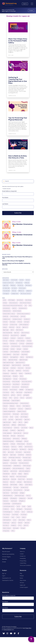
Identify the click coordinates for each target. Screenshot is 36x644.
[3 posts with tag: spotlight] (5, 498)
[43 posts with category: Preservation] (6, 291)
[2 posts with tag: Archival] (5, 322)
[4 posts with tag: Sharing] (27, 490)
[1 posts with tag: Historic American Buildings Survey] (11, 403)
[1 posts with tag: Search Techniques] (7, 490)
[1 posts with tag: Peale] (5, 458)
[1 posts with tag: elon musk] (26, 371)
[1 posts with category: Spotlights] (29, 291)
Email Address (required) (9, 191)
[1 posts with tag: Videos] (29, 520)
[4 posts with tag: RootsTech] (6, 485)
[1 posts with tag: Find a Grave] (6, 392)
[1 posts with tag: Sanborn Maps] (28, 485)
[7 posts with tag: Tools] (23, 512)
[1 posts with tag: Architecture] (27, 319)
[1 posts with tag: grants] (16, 398)
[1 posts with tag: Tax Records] (6, 509)
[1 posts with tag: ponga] (20, 460)
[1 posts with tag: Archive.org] (12, 322)
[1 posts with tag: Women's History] (7, 528)
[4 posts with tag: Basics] (18, 327)
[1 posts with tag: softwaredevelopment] (8, 495)
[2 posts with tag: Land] (17, 417)
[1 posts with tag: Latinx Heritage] (24, 417)
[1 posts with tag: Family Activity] (23, 379)
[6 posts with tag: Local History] (24, 428)
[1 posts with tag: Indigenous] (28, 409)
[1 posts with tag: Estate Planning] (7, 376)
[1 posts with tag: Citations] (5, 344)
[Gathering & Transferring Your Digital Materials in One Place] (18, 78)
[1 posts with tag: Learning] (11, 420)
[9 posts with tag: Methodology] (19, 441)
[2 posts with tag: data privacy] (24, 354)
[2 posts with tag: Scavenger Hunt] (24, 487)
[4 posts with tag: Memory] (13, 436)
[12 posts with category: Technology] (6, 294)
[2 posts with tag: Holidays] (12, 406)
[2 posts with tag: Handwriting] (6, 401)
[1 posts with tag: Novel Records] (23, 449)
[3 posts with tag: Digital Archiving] (23, 360)
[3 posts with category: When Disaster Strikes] (26, 294)
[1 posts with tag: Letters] (20, 422)
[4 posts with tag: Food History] (19, 392)
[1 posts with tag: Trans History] (6, 515)
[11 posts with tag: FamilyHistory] (25, 387)
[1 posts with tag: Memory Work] (16, 439)
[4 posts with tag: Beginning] (6, 330)
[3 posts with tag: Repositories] (6, 479)
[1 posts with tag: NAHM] (20, 447)
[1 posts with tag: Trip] (13, 517)
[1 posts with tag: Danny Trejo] (16, 354)
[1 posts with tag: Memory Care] (21, 436)
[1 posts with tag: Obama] (30, 449)
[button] (32, 4)
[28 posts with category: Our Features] (6, 288)
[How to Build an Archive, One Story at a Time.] (18, 155)
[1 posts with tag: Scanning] (16, 487)
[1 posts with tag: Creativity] (6, 352)
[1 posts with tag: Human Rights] (26, 406)
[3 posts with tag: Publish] (14, 474)
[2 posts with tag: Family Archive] (7, 381)
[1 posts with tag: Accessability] (20, 300)
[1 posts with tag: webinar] (14, 523)
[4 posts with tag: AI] (26, 306)
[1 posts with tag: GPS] (11, 398)
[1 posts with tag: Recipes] (26, 474)
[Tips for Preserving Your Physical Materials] (18, 118)
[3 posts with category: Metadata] (13, 285)
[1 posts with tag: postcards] (6, 463)
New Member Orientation (22, 224)
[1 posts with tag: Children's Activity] (20, 341)
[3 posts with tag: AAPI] (5, 300)
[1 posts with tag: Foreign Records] (28, 392)
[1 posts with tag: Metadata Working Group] (8, 441)
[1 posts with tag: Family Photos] (16, 384)
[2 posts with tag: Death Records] (29, 357)
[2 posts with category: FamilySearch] (19, 283)
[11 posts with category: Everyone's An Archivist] (8, 283)
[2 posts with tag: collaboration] (29, 344)
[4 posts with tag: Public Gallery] (6, 474)
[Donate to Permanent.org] (31, 10)
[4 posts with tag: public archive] (14, 471)
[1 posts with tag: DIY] (4, 371)
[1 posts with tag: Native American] (28, 447)
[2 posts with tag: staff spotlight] (13, 498)
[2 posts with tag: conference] (6, 349)
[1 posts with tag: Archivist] (5, 325)
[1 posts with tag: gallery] (13, 395)
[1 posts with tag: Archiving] (27, 322)
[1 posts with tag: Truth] (18, 517)
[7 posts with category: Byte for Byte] (6, 280)
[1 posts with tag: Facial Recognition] (7, 379)
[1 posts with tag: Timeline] (17, 512)
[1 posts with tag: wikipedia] (14, 525)
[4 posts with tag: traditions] (30, 512)
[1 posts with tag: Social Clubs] (6, 493)
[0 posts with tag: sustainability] (6, 504)
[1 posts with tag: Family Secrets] (6, 387)
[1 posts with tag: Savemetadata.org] (7, 487)
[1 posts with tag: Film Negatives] (29, 390)
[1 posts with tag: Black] (12, 330)
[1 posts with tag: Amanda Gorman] (23, 308)
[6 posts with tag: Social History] (14, 493)
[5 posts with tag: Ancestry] (23, 316)
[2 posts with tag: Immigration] (13, 409)
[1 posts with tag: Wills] (20, 525)
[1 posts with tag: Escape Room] (28, 373)
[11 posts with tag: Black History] (19, 330)
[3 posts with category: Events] (28, 280)
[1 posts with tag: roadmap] (19, 482)
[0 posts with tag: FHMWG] (21, 390)
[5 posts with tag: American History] (17, 311)
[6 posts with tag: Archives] (20, 322)
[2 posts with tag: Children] (12, 341)
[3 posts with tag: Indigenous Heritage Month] (9, 411)
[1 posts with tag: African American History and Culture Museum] (13, 306)
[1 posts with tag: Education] (19, 371)
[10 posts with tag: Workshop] (16, 528)
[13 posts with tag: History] (5, 406)
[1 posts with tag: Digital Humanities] (20, 362)
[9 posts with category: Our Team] (14, 288)
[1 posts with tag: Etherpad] (15, 376)
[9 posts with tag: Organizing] (13, 455)
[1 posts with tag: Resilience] (29, 479)
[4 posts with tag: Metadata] (24, 439)
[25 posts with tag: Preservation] (14, 463)
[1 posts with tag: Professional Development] (18, 468)
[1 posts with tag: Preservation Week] (7, 466)
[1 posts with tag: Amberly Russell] (7, 311)
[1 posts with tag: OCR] (4, 452)
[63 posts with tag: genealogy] (26, 395)
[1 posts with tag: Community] (6, 346)
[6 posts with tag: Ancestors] (6, 316)
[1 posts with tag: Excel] (21, 376)
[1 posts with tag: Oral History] (19, 452)
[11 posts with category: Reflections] (21, 291)
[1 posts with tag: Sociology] (22, 493)
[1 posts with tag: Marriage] (6, 430)
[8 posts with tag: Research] (14, 479)
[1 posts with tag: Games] (19, 395)
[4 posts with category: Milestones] (20, 285)
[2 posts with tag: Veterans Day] (22, 520)
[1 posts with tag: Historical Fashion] (24, 403)
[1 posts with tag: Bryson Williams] (15, 335)
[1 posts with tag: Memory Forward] (7, 439)
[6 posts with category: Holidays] (27, 283)
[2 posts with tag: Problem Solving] (27, 466)
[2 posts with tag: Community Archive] (16, 346)
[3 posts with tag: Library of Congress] (7, 428)
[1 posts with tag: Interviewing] (16, 414)
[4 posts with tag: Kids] (11, 417)
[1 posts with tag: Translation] (6, 517)
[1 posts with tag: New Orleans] (6, 449)
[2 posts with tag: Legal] (14, 422)
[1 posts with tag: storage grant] (22, 498)
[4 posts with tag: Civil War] (22, 344)
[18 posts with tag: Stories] (30, 498)
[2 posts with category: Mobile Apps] (28, 285)
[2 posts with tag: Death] (22, 357)
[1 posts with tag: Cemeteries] (20, 338)
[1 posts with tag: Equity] (21, 373)
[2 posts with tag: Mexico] (26, 441)
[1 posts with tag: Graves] (22, 398)
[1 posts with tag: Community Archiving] (27, 346)
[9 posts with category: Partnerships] (22, 288)
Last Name (5, 204)
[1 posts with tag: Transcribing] (15, 515)
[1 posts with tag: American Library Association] (23, 314)
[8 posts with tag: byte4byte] (23, 335)
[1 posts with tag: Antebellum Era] (7, 319)
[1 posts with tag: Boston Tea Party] (25, 333)
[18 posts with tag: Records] (5, 476)
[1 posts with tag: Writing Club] (6, 531)
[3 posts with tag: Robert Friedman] (28, 482)
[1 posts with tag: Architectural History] (17, 319)
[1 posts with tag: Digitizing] (6, 368)
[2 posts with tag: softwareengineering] (19, 495)
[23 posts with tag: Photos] (14, 460)
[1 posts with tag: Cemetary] (13, 338)
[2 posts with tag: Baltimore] (12, 327)
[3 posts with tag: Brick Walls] (6, 335)
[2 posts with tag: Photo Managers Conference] (14, 458)
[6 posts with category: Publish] (14, 291)
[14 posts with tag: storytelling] (14, 501)
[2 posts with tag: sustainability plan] (17, 504)
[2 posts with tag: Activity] (5, 303)
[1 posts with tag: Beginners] (25, 327)
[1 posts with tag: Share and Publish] (18, 490)
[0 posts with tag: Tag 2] (24, 506)
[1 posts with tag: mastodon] (13, 430)
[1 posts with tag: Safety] (21, 485)
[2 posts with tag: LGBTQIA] (14, 425)
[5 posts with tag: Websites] (27, 523)
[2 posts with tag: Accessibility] (28, 300)
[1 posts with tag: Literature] (17, 428)
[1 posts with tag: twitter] (24, 517)
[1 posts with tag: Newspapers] (14, 449)
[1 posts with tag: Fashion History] (13, 390)
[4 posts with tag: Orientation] (21, 455)
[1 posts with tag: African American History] (25, 303)
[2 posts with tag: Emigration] (6, 373)
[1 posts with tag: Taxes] (13, 509)
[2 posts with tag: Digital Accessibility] (13, 360)
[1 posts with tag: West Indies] (6, 525)
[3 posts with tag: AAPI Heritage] (11, 300)
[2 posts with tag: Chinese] (29, 341)
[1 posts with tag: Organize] (5, 455)
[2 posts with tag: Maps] (31, 428)
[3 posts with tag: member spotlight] (7, 433)
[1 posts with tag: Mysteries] (14, 447)
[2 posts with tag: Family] (15, 379)
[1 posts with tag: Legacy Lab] (27, 420)
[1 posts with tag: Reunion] (12, 482)
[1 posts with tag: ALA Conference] (7, 308)
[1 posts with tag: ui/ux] (15, 520)
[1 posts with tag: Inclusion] (20, 409)
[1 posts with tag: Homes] (18, 406)
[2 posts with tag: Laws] (5, 420)
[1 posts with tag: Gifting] (5, 398)
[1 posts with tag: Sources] (28, 495)
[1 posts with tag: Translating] (24, 515)
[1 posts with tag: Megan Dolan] (21, 430)
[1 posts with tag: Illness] (5, 409)
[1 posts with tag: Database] (6, 357)
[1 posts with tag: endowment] (14, 373)
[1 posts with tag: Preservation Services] (24, 463)
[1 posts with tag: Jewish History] (24, 414)
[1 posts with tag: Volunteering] (6, 523)
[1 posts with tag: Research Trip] (21, 479)
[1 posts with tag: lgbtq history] (6, 425)
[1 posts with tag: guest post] (29, 398)
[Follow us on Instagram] (4, 634)
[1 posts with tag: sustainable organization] (9, 506)
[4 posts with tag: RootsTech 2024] (14, 485)
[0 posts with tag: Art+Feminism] (13, 325)
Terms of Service (7, 630)
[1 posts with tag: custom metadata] (7, 354)
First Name (5, 197)
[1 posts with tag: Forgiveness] (6, 395)
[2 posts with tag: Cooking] (19, 349)
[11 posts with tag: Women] (26, 525)
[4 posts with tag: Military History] (21, 444)
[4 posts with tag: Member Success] (17, 433)
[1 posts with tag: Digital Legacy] (6, 365)
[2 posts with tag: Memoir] (26, 433)
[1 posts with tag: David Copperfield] (14, 357)
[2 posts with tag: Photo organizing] (27, 458)
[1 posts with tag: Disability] (13, 368)
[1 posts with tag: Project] (28, 468)
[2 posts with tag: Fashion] (5, 390)
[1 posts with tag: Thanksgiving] (28, 509)
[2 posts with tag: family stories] (15, 387)
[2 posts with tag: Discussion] (21, 368)
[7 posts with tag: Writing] (23, 528)
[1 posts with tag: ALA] (30, 306)
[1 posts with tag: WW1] (13, 531)
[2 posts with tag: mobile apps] (6, 447)
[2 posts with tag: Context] (12, 349)
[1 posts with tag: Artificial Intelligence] (24, 325)
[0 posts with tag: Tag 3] (29, 506)
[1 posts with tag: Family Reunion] (25, 384)
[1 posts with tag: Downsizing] (11, 371)
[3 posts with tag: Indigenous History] (22, 411)
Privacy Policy (28, 628)
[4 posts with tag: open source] (11, 452)
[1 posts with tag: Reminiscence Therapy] (21, 476)
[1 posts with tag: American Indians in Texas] (9, 314)
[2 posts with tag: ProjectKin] (6, 471)
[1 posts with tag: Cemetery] (28, 338)
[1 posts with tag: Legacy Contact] (19, 420)
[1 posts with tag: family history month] (27, 381)
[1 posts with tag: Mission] (29, 444)
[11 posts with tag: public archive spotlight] (24, 471)
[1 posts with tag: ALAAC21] (14, 308)
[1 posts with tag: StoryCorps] (6, 501)
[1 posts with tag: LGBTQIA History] (22, 425)
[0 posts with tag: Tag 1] (18, 506)
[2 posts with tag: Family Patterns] (7, 384)
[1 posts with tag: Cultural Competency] (15, 352)
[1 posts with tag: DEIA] (5, 360)
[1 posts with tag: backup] (5, 327)
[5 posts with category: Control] (22, 280)
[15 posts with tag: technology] (19, 509)
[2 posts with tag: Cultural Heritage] (25, 352)
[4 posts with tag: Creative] (25, 349)
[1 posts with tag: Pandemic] (28, 455)
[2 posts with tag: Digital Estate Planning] (8, 362)
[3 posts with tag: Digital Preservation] (16, 365)
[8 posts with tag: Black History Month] (8, 333)
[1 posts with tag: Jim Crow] (5, 417)
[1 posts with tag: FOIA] (13, 392)
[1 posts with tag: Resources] (6, 482)
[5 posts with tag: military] (13, 444)
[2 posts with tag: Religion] (12, 476)
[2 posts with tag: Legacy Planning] (7, 422)
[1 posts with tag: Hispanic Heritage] (16, 401)
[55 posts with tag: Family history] (16, 381)
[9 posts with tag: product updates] (7, 468)
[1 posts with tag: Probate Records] (17, 466)
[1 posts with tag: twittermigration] (7, 520)
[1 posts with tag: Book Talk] (17, 333)
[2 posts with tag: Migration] (6, 444)
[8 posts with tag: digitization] (26, 365)
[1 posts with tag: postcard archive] (27, 460)
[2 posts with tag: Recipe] (20, 474)
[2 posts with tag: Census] (5, 341)
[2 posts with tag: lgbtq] (26, 422)
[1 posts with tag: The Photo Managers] (8, 512)
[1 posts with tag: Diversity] (28, 368)
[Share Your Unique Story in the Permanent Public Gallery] (18, 39)
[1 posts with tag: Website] (20, 523)
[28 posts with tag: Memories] (6, 436)
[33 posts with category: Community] (14, 280)
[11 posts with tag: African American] (13, 303)
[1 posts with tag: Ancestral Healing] (14, 316)
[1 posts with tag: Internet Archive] (7, 414)
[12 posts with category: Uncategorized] (15, 294)
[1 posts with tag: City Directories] (14, 344)
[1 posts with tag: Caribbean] (6, 338)
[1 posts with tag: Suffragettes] (22, 501)
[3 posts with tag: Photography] (6, 460)
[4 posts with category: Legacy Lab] (6, 285)
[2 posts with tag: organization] (27, 452)
